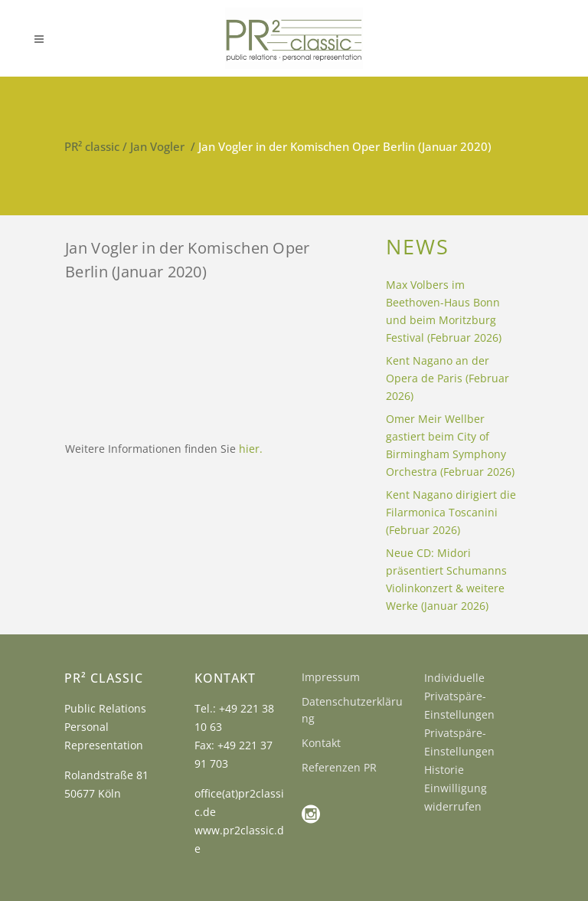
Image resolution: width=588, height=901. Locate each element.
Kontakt (321, 743)
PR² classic (92, 146)
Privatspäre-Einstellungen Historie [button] (459, 751)
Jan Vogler (157, 146)
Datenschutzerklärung (352, 710)
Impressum (331, 677)
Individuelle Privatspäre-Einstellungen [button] (459, 696)
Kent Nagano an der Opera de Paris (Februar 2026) (448, 378)
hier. (251, 449)
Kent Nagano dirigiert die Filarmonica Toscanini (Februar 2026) (451, 512)
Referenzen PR (339, 767)
